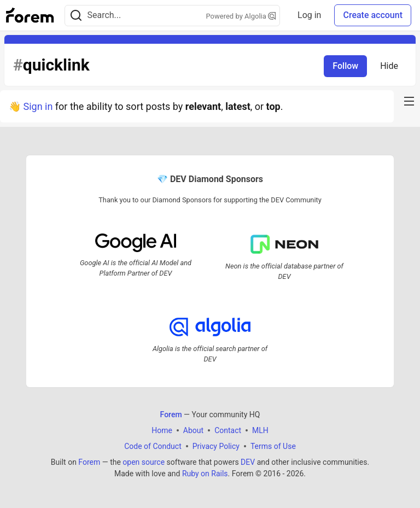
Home (162, 430)
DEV (248, 462)
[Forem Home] (30, 15)
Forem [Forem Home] (171, 414)
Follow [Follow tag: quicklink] (345, 66)
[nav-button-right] (409, 101)
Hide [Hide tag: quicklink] (389, 66)
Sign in (38, 106)
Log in (309, 15)
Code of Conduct (153, 446)
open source (144, 462)
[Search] (76, 16)
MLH (260, 430)
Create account (373, 15)
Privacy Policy (216, 446)
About (193, 430)
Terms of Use (273, 446)
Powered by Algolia (241, 16)
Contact (228, 430)
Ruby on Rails (205, 474)
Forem (89, 462)
